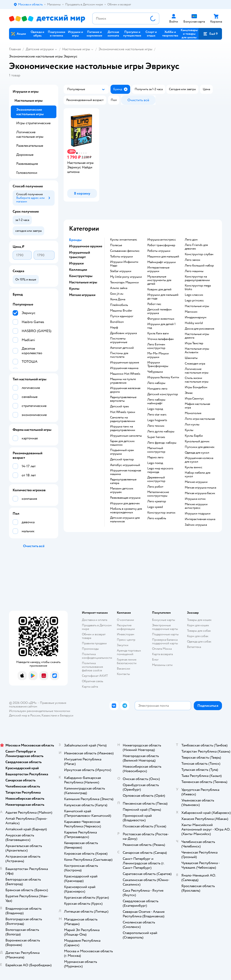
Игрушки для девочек (125, 503)
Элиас (189, 393)
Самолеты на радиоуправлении (123, 419)
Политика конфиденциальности (97, 656)
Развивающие (27, 164)
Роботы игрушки (159, 251)
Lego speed (155, 507)
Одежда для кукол (197, 453)
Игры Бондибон (196, 387)
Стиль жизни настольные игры (197, 380)
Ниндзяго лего (157, 389)
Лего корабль (157, 518)
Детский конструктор (163, 394)
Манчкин (191, 312)
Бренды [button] (75, 240)
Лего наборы (156, 383)
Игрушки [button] (76, 263)
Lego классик (194, 295)
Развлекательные (30, 146)
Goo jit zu (117, 294)
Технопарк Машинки (124, 282)
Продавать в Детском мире (97, 627)
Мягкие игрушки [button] (82, 295)
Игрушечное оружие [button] (86, 246)
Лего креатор (157, 501)
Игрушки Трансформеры (158, 364)
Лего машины (194, 271)
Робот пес (154, 304)
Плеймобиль (119, 305)
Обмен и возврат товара (94, 636)
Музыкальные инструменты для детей (159, 280)
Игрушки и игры (26, 92)
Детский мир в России (25, 715)
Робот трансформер (161, 245)
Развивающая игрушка (125, 498)
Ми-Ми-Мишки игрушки (158, 355)
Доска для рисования (199, 329)
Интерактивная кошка (200, 519)
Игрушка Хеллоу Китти (163, 377)
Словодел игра (195, 364)
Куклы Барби (194, 436)
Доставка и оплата (95, 620)
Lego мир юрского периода (160, 470)
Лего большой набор (199, 266)
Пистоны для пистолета (119, 355)
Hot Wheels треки (123, 412)
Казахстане (49, 715)
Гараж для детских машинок (122, 443)
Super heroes (156, 437)
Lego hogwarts (157, 420)
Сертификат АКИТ (95, 676)
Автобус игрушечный (125, 465)
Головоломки (27, 173)
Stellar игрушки (121, 271)
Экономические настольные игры (125, 49)
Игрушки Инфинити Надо (124, 264)
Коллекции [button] (78, 270)
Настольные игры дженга (197, 336)
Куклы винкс (194, 467)
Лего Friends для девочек (196, 247)
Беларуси (67, 715)
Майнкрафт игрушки (162, 262)
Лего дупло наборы (161, 431)
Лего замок (193, 260)
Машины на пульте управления (123, 381)
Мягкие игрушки (196, 482)
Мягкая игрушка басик (200, 493)
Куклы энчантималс (124, 240)
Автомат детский (122, 348)
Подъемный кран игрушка (122, 452)
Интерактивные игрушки (158, 269)
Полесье (116, 245)
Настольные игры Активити (197, 351)
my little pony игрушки (126, 277)
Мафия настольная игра (197, 406)
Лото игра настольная (200, 419)
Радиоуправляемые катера (123, 481)
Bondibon (117, 322)
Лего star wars (157, 415)
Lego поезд (155, 463)
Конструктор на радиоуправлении (197, 278)
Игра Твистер (194, 343)
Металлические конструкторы (158, 494)
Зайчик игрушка (196, 525)
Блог (155, 660)
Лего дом (191, 240)
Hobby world (194, 323)
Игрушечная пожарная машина (126, 472)
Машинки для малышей (163, 257)
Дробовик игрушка (123, 333)
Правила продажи (94, 643)
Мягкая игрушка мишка (200, 488)
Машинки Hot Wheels (125, 374)
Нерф (114, 328)
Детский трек (120, 406)
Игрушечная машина (124, 368)
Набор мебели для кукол (198, 475)
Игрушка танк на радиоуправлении (123, 428)
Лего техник (156, 426)
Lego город (155, 409)
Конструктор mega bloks (198, 287)
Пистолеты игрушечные (119, 340)
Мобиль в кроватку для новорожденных (126, 511)
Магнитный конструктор (156, 450)
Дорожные (25, 155)
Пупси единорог (122, 316)
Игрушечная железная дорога (125, 390)
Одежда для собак (199, 641)
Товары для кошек (199, 620)
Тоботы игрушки (121, 257)
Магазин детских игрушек (122, 490)
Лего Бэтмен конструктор (156, 346)
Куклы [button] (74, 289)
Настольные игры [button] (83, 282)
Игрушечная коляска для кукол (199, 460)
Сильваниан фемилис (125, 251)
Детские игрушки (40, 49)
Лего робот (155, 487)
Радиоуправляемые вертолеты (123, 399)
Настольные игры (76, 49)
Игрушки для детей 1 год (161, 326)
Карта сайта (90, 687)
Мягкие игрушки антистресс (196, 506)
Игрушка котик (195, 499)
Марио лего (155, 457)
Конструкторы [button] (81, 276)
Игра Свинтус (194, 399)
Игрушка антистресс (162, 240)
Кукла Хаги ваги (158, 333)
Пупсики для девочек (200, 447)
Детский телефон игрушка (159, 311)
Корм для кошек (198, 625)
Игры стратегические (33, 123)
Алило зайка (119, 288)
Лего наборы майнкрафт (156, 402)
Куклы (189, 430)
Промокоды (90, 649)
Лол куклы (192, 425)
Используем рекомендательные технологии (40, 711)
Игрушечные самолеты (126, 436)
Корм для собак (198, 636)
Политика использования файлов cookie (92, 667)
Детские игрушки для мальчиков (125, 520)
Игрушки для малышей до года (163, 297)
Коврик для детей (159, 289)
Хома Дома (118, 299)
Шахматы (191, 358)
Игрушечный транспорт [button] (80, 255)
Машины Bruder (121, 311)
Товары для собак (199, 631)
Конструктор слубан (199, 254)
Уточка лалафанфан (161, 339)
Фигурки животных (161, 319)
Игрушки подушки (198, 514)
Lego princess (194, 301)
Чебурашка (155, 372)
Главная (15, 49)
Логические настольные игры (197, 371)
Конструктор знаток (161, 513)
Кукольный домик (197, 441)
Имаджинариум (196, 317)
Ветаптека (194, 647)
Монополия (193, 413)
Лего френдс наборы (162, 443)
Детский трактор (122, 459)
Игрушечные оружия (125, 363)
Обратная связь (92, 681)
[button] (210, 34)
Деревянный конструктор (156, 479)
